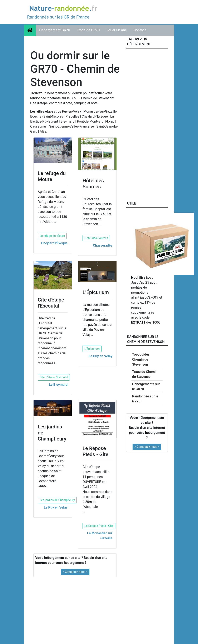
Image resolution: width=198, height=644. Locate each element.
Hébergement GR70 (55, 30)
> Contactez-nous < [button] (75, 572)
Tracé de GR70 (88, 30)
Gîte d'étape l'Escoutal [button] (54, 377)
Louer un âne (117, 30)
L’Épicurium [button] (92, 349)
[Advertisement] (75, 611)
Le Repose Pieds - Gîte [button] (99, 526)
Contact (140, 30)
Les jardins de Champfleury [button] (57, 500)
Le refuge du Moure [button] (52, 236)
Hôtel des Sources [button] (96, 238)
